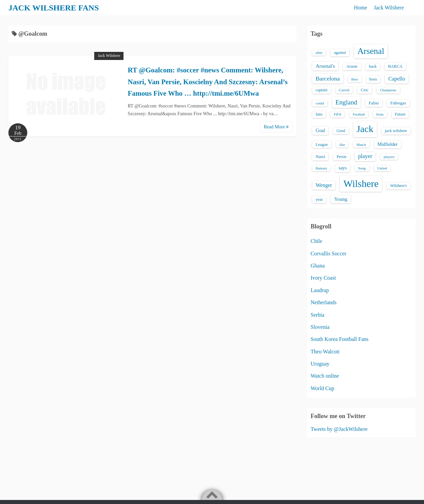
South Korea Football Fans (340, 339)
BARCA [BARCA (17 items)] (395, 66)
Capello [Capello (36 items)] (397, 79)
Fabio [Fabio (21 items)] (374, 103)
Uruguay (320, 364)
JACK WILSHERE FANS (54, 8)
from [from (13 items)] (380, 114)
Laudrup (320, 290)
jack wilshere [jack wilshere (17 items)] (396, 131)
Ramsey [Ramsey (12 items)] (321, 168)
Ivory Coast (323, 278)
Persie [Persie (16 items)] (341, 157)
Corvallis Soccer (328, 254)
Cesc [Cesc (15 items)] (365, 90)
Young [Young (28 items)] (341, 199)
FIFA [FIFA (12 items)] (338, 114)
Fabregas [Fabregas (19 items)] (398, 103)
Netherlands (324, 302)
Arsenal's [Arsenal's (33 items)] (325, 66)
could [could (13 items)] (320, 103)
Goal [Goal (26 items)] (320, 130)
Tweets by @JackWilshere (339, 429)
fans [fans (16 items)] (319, 114)
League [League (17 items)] (322, 145)
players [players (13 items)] (389, 157)
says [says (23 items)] (343, 168)
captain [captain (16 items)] (322, 90)
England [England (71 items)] (346, 102)
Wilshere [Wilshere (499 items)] (361, 184)
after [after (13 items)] (319, 53)
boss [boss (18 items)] (373, 79)
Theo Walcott (325, 352)
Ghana (318, 266)
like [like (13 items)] (342, 145)
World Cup (322, 388)
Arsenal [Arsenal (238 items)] (371, 51)
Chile (316, 241)
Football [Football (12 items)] (359, 114)
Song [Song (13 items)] (362, 168)
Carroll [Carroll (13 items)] (344, 90)
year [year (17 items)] (319, 199)
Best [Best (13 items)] (355, 79)
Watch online (325, 376)
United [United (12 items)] (382, 168)
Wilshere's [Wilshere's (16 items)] (398, 186)
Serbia (317, 315)
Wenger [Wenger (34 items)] (324, 185)
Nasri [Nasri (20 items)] (320, 156)
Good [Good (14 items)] (341, 131)
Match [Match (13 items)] (361, 145)
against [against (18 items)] (340, 53)
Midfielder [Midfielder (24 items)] (388, 144)
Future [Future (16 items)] (400, 114)
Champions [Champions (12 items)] (388, 90)
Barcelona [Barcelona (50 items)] (328, 78)
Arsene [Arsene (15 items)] (352, 67)
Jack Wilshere (389, 8)
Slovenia (320, 327)
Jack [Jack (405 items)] (365, 129)
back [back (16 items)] (373, 66)
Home (361, 8)
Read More (276, 127)
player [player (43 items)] (365, 156)
